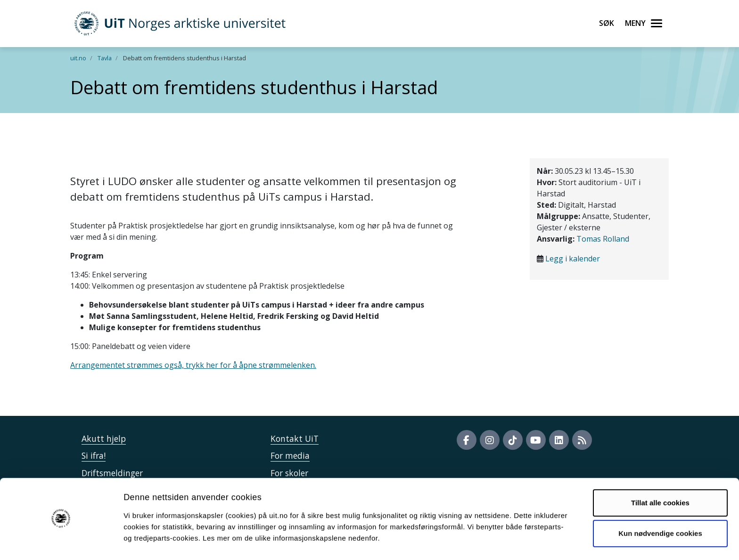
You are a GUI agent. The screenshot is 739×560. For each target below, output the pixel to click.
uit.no (78, 58)
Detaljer (502, 541)
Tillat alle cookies (660, 475)
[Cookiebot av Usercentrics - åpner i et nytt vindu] (61, 542)
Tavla (105, 58)
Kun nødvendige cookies (660, 506)
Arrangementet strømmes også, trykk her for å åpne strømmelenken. (193, 365)
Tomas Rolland (603, 239)
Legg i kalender (573, 259)
